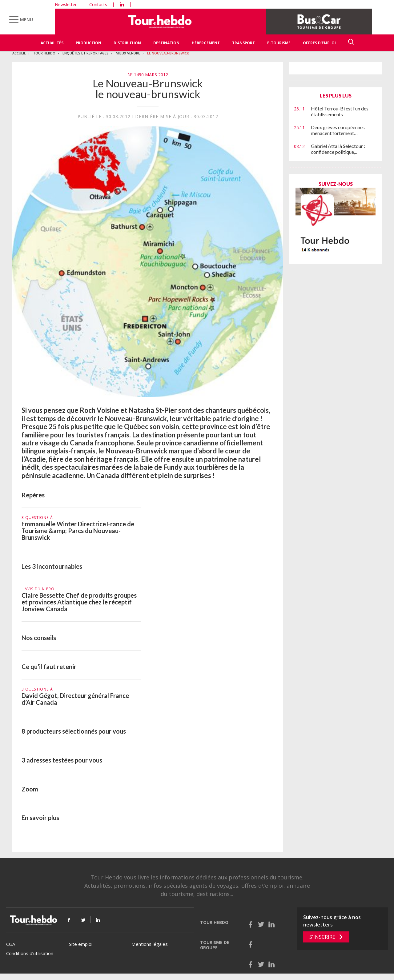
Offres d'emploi (319, 43)
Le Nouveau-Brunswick (168, 53)
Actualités (52, 43)
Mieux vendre (128, 53)
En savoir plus (40, 818)
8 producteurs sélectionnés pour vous (74, 731)
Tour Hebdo (44, 53)
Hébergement (206, 43)
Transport (243, 43)
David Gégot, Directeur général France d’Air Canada (75, 699)
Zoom (30, 789)
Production (88, 43)
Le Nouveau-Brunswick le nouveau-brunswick (148, 88)
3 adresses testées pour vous (62, 760)
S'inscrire (322, 937)
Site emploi (81, 944)
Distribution (127, 43)
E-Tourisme (279, 43)
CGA (11, 944)
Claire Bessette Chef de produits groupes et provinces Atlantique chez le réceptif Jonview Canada (79, 602)
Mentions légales (150, 944)
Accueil (19, 53)
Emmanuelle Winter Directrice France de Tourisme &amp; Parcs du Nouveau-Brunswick (78, 531)
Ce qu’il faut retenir (49, 667)
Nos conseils (39, 638)
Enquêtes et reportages (86, 53)
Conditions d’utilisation (30, 953)
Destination (166, 43)
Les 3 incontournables (52, 566)
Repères (33, 495)
